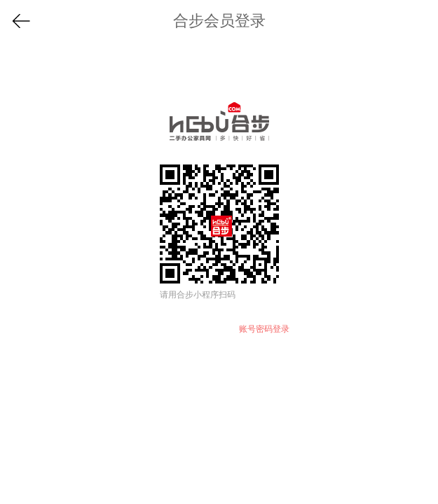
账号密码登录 (264, 329)
